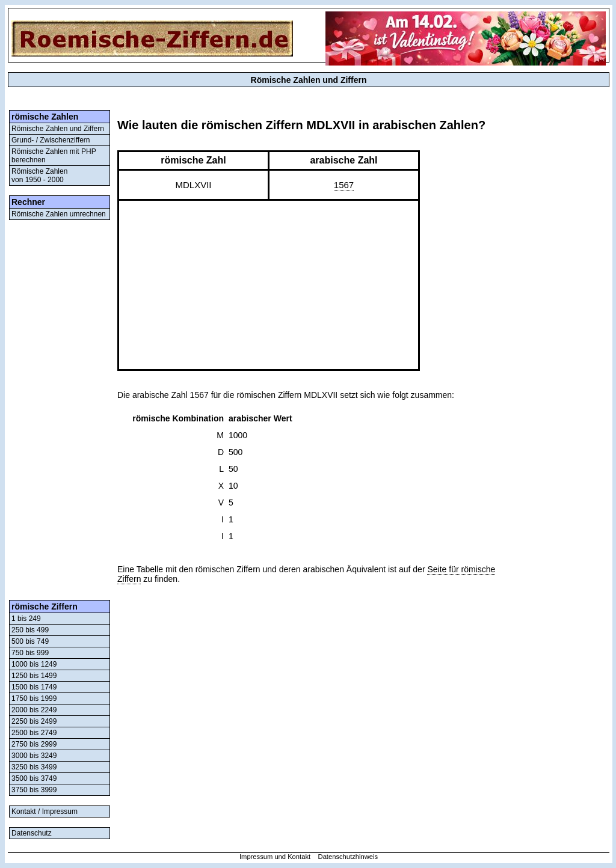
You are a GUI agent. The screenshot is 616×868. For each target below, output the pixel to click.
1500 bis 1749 (34, 687)
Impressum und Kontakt (275, 857)
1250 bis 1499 (34, 676)
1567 (344, 185)
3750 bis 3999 (34, 790)
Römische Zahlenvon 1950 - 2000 (39, 176)
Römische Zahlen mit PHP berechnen (54, 156)
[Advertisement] (60, 410)
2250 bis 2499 (34, 721)
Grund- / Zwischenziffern (51, 140)
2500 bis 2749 (34, 733)
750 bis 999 (30, 653)
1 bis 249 (26, 619)
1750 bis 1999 (34, 698)
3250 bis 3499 (34, 767)
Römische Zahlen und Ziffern (58, 129)
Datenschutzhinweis (348, 857)
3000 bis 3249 (34, 756)
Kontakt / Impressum (45, 811)
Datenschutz (32, 833)
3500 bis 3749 (34, 778)
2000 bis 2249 (34, 710)
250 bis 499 (30, 630)
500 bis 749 (30, 641)
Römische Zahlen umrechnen (59, 214)
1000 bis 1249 (34, 664)
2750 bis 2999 (34, 744)
